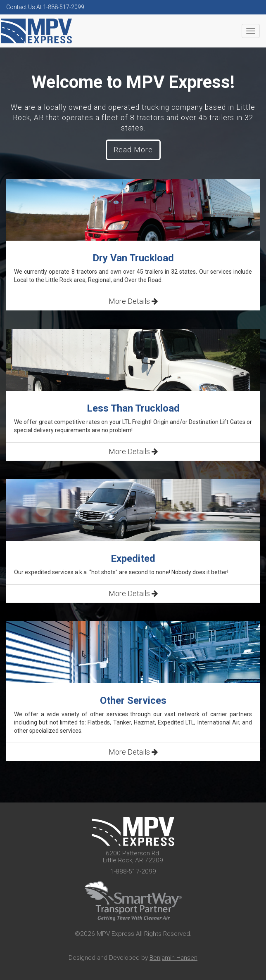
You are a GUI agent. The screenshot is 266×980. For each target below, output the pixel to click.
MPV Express (36, 31)
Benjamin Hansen (173, 958)
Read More (133, 150)
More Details (133, 301)
